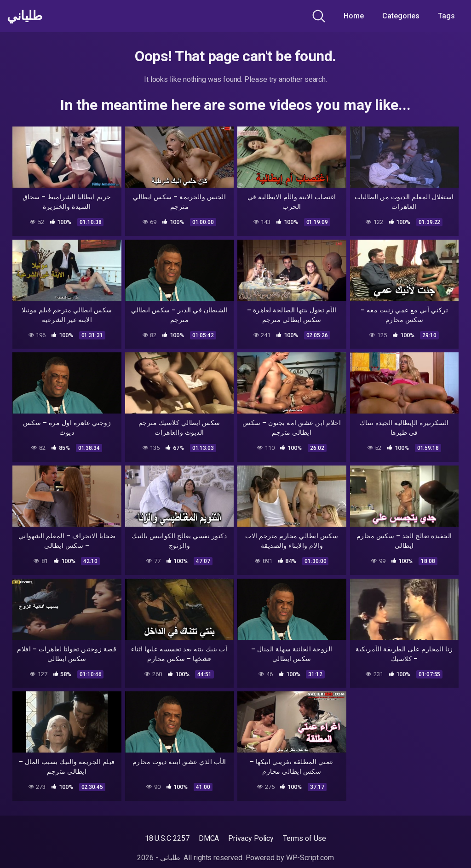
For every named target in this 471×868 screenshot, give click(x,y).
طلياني (24, 16)
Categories (401, 16)
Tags (446, 16)
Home (354, 16)
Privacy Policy (251, 838)
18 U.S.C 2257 (167, 838)
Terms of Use (304, 838)
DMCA (209, 838)
